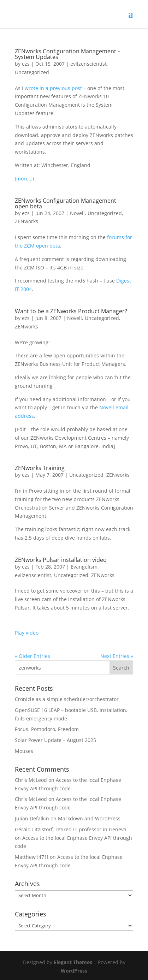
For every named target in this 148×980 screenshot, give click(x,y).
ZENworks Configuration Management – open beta (68, 203)
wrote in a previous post (53, 88)
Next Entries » (117, 656)
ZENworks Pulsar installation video (61, 560)
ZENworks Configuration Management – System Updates (68, 54)
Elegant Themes (73, 962)
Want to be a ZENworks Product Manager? (71, 311)
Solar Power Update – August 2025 (55, 740)
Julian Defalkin (32, 818)
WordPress (74, 971)
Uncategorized (32, 72)
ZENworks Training (40, 468)
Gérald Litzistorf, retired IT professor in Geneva (71, 829)
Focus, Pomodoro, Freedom (47, 729)
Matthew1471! (32, 857)
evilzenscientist (88, 64)
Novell (77, 213)
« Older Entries (32, 656)
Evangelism (84, 567)
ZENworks (26, 221)
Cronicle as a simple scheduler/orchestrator (67, 699)
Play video (27, 633)
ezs (26, 64)
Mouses (24, 751)
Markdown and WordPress (89, 818)
